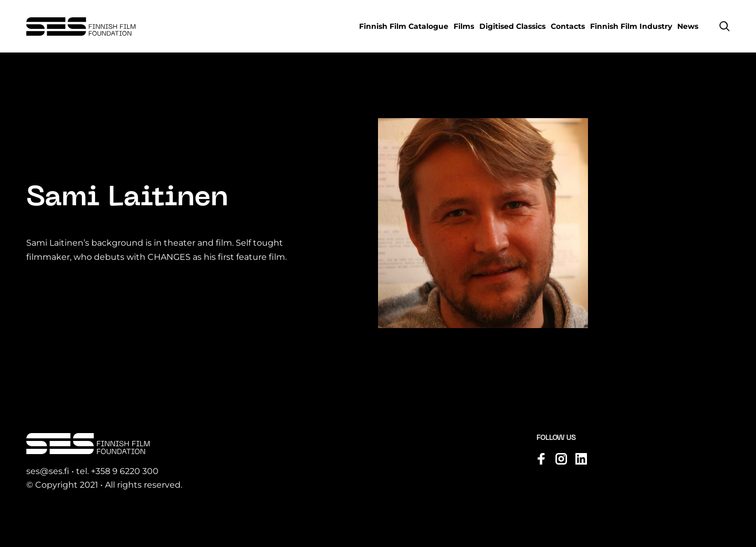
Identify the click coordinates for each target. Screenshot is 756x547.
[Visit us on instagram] (561, 459)
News (688, 26)
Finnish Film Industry (631, 26)
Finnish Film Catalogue (404, 26)
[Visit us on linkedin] (581, 459)
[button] (724, 26)
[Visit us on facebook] (541, 459)
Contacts (568, 26)
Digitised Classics (512, 26)
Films (464, 26)
